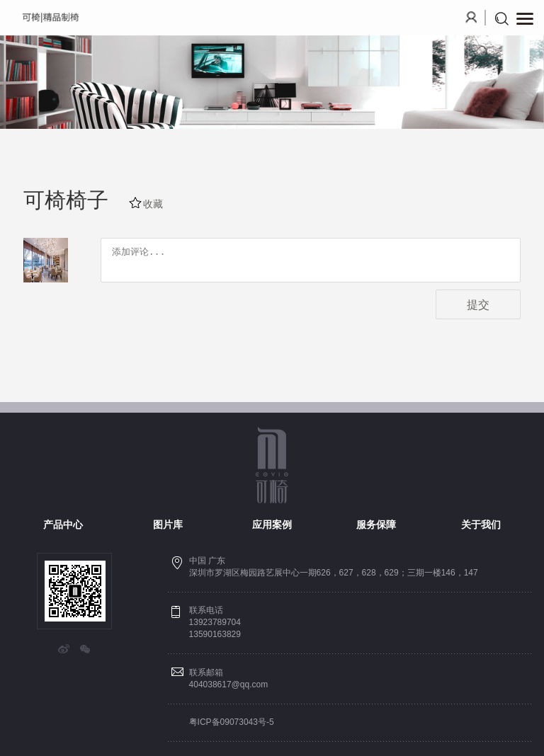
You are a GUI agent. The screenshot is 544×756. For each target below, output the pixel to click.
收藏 (153, 204)
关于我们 (481, 525)
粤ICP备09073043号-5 (232, 722)
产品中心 (63, 525)
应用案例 (272, 525)
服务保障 (376, 525)
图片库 (168, 525)
